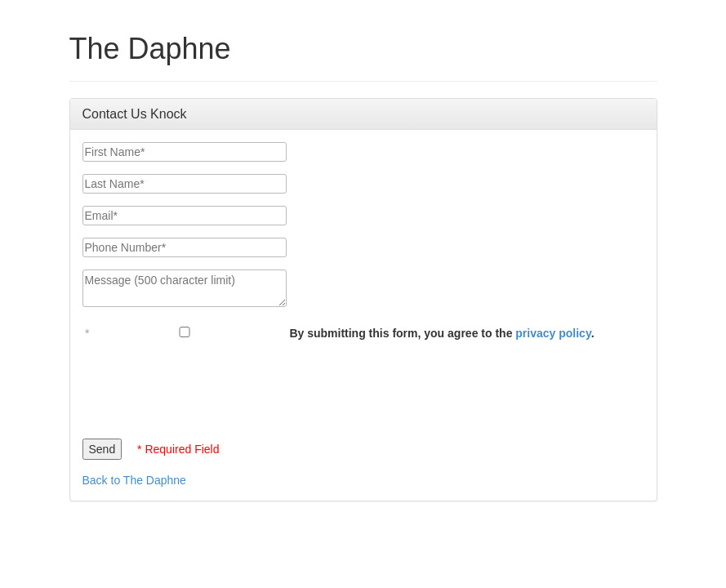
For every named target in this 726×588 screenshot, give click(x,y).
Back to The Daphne (134, 480)
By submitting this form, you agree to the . (441, 333)
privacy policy (553, 333)
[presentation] (207, 385)
